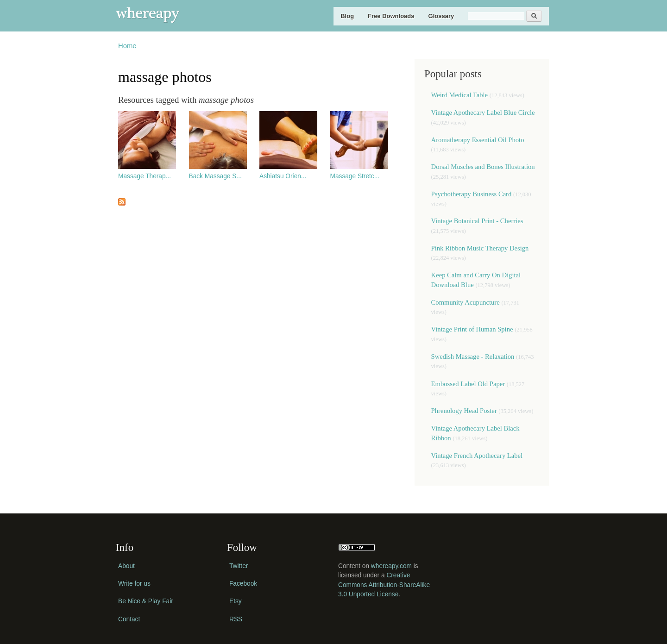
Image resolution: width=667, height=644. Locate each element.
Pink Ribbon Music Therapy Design (480, 248)
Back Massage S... (215, 176)
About (126, 566)
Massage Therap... (145, 176)
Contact (129, 619)
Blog (347, 16)
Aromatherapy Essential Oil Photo (478, 140)
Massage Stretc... (355, 176)
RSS (236, 619)
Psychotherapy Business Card (472, 194)
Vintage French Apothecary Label (477, 456)
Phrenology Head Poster (464, 411)
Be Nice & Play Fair (146, 601)
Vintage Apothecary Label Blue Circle (483, 113)
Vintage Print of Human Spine (472, 329)
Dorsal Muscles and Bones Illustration (483, 167)
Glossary (441, 16)
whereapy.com (391, 566)
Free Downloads (391, 16)
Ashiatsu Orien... (283, 176)
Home (127, 46)
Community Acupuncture (466, 302)
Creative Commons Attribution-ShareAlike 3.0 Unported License (384, 585)
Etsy (236, 601)
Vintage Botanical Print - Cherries (477, 221)
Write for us (134, 584)
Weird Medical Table (459, 95)
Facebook (243, 584)
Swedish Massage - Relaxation (473, 356)
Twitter (239, 566)
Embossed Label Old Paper (468, 384)
